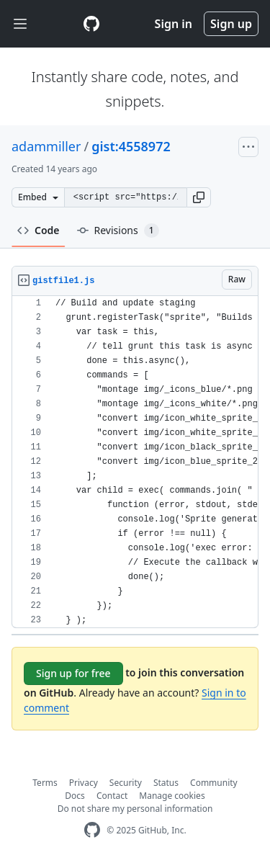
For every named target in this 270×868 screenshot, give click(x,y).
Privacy (84, 783)
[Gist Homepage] (91, 24)
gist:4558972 (131, 146)
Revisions (118, 231)
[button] (199, 197)
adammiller (46, 146)
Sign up (231, 24)
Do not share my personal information (135, 809)
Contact (112, 796)
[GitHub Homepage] (92, 830)
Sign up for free (73, 673)
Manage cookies (172, 796)
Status (166, 783)
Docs (75, 796)
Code (39, 230)
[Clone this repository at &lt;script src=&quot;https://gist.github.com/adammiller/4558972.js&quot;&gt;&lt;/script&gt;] (125, 197)
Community (214, 783)
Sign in (174, 24)
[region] (135, 462)
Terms (45, 783)
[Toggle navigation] (20, 24)
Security (126, 783)
